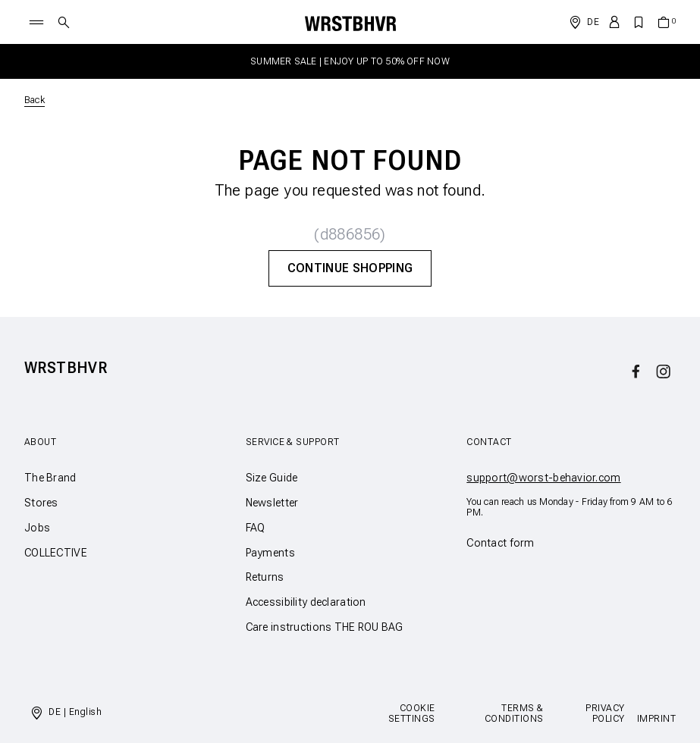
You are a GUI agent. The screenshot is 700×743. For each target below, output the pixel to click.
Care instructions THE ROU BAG (325, 627)
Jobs (37, 528)
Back (35, 100)
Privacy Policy (605, 713)
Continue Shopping (350, 268)
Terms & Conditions (514, 713)
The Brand (50, 478)
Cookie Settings (412, 713)
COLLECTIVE (56, 553)
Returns (265, 577)
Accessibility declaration (306, 602)
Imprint (656, 719)
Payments (270, 553)
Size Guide (272, 478)
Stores (41, 503)
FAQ (256, 528)
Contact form (500, 543)
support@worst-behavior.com (543, 478)
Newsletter (272, 503)
